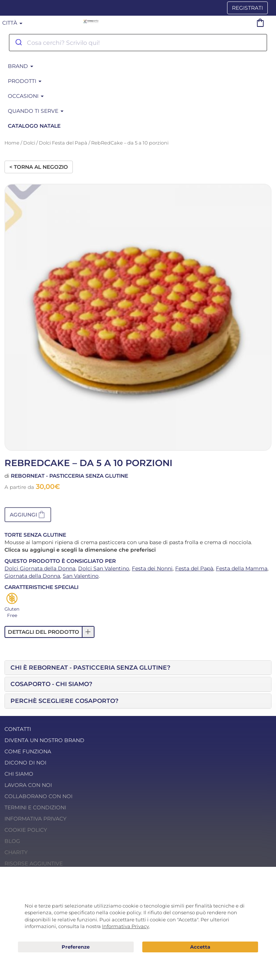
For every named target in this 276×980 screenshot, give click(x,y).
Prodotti (25, 81)
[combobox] (138, 43)
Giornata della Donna (32, 576)
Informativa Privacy (35, 819)
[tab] (138, 668)
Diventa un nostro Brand (44, 740)
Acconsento (200, 947)
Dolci (29, 143)
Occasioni (26, 96)
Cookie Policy (26, 830)
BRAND (21, 66)
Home (12, 143)
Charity (16, 852)
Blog (12, 841)
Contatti (18, 729)
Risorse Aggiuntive (34, 863)
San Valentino (81, 576)
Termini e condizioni (35, 807)
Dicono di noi (25, 763)
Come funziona (28, 751)
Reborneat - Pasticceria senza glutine (69, 476)
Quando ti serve (36, 111)
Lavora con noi (28, 785)
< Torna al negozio (39, 167)
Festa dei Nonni (152, 568)
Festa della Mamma (242, 568)
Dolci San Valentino (104, 568)
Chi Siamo (19, 774)
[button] (28, 515)
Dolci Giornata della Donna (40, 568)
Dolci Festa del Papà (63, 143)
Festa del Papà (194, 568)
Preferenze (76, 947)
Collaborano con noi (38, 796)
